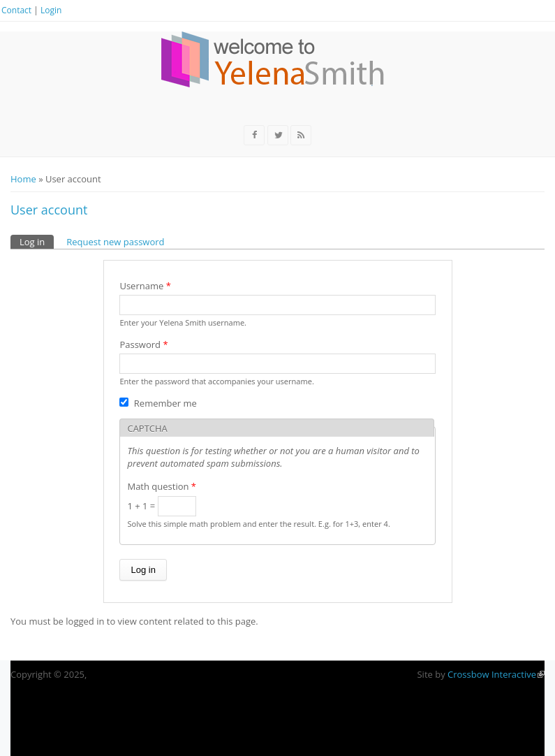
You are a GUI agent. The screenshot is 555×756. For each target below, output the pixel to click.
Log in (37, 241)
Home (23, 179)
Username (145, 286)
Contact (16, 10)
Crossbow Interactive (496, 674)
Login (51, 10)
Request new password (115, 242)
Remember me (165, 403)
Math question (162, 486)
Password (143, 344)
